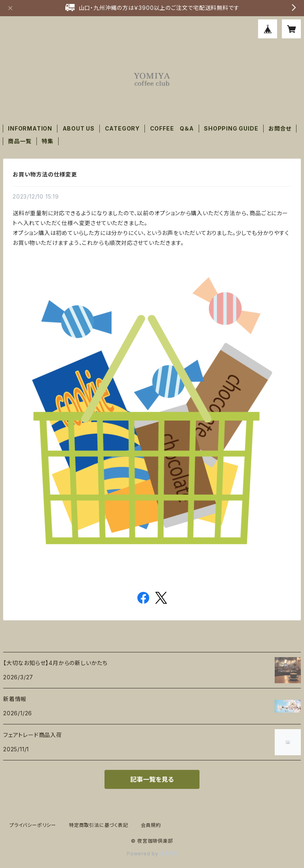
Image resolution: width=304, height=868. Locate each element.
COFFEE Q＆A (172, 128)
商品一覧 (20, 141)
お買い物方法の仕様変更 (45, 174)
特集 (47, 141)
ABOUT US (79, 128)
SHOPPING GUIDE (231, 128)
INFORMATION (30, 128)
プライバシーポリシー (33, 825)
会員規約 (151, 825)
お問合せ (280, 128)
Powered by (152, 854)
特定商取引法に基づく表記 (99, 825)
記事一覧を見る (152, 779)
